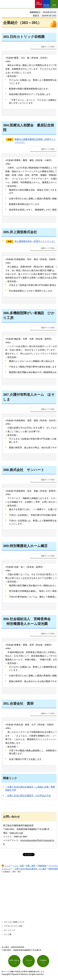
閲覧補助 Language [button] (46, 6)
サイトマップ (10, 930)
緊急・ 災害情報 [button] (39, 3)
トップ (8, 866)
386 (6, 313)
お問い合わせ (14, 960)
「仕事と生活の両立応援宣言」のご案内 (30, 869)
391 (6, 703)
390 (6, 619)
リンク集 (8, 934)
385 (6, 232)
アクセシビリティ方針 (13, 926)
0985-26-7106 (16, 833)
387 (6, 395)
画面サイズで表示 (48, 47)
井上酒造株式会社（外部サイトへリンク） (35, 241)
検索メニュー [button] (54, 6)
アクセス (29, 960)
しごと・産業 (18, 866)
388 (6, 470)
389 (6, 546)
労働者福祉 (42, 866)
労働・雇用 (30, 866)
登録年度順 (53, 869)
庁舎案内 (43, 960)
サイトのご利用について (14, 922)
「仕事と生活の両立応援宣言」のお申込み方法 (28, 795)
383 (6, 37)
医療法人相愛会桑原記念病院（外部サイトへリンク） (35, 141)
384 (6, 125)
